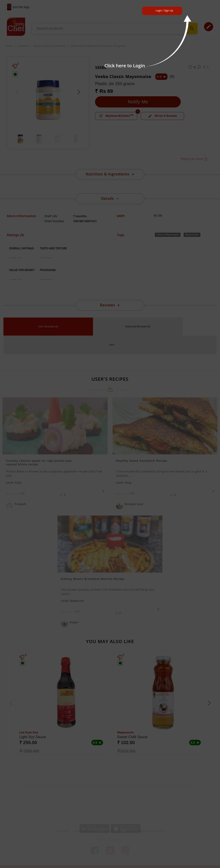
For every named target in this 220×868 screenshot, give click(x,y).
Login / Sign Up (164, 10)
